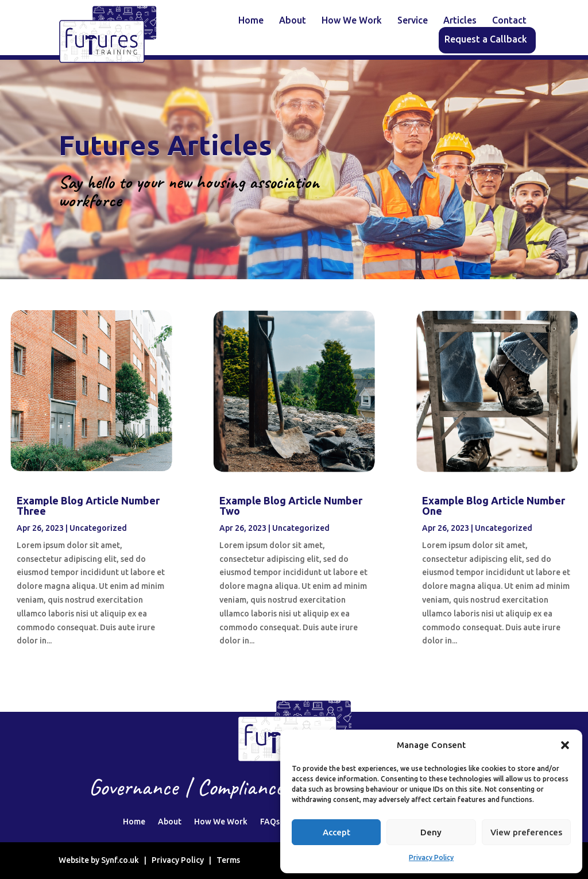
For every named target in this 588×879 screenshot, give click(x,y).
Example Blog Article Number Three (88, 506)
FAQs (270, 822)
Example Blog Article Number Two (291, 506)
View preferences (526, 832)
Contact (509, 21)
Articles (460, 21)
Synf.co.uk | (126, 860)
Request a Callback (486, 40)
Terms (228, 860)
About (293, 21)
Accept (336, 832)
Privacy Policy (431, 857)
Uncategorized (98, 528)
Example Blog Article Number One (494, 506)
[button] (565, 745)
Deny (431, 832)
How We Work (352, 21)
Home (251, 21)
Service (413, 21)
